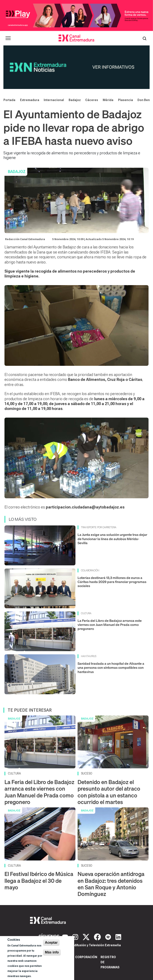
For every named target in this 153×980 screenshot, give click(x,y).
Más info (52, 952)
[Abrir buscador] (144, 38)
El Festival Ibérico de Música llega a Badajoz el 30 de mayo (39, 881)
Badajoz (75, 100)
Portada (9, 100)
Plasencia (126, 100)
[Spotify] (109, 936)
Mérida (108, 100)
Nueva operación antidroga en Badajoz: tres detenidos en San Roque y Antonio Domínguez (111, 884)
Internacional (54, 100)
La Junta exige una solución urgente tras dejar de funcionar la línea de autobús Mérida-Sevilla (112, 539)
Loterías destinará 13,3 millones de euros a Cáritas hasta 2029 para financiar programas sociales (112, 582)
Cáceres (92, 100)
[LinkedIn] (118, 936)
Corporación (86, 957)
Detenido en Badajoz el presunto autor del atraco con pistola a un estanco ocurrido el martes (109, 792)
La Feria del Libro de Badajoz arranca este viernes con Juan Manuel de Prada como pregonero (110, 625)
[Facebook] (98, 936)
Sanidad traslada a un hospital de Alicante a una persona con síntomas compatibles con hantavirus (111, 667)
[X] (87, 936)
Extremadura (30, 100)
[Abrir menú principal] (8, 38)
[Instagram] (76, 936)
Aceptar (51, 943)
